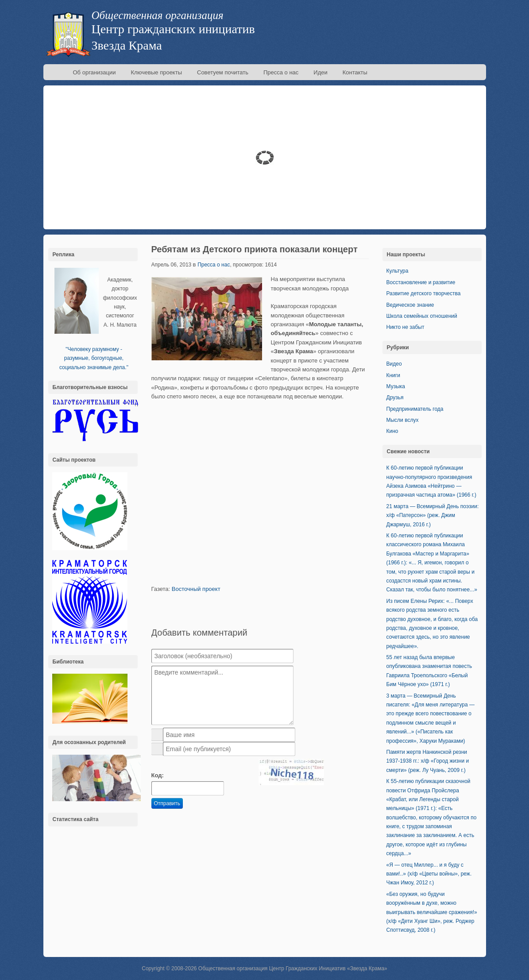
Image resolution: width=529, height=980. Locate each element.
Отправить (167, 803)
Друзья (395, 397)
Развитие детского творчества (424, 293)
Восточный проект (196, 589)
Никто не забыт (405, 327)
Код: (158, 775)
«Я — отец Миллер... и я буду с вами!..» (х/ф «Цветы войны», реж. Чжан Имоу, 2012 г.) (429, 874)
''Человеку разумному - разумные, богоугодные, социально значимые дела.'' (94, 358)
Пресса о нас (281, 72)
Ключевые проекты (156, 72)
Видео (394, 364)
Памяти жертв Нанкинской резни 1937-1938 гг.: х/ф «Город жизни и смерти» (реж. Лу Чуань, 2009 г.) (428, 761)
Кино (392, 431)
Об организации (95, 72)
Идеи (320, 72)
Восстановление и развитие (421, 282)
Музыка (396, 386)
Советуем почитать (223, 72)
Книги (393, 375)
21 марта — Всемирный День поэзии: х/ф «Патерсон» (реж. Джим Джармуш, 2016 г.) (433, 515)
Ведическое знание (410, 305)
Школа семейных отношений (422, 316)
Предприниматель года (415, 409)
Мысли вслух (403, 420)
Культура (398, 271)
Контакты (355, 72)
